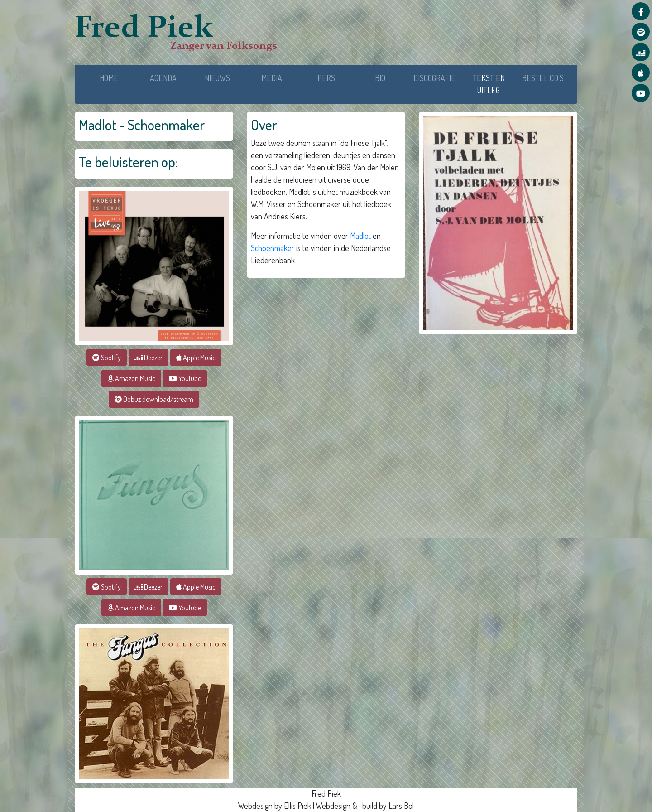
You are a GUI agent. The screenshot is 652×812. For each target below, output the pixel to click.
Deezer (149, 358)
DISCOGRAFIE (434, 78)
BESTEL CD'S (543, 78)
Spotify (107, 358)
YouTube (185, 378)
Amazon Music (131, 378)
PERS (326, 78)
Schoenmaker (273, 248)
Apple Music (196, 358)
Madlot (360, 236)
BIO (380, 78)
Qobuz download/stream (154, 399)
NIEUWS (217, 78)
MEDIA (272, 78)
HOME (109, 78)
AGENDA (163, 78)
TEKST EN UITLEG (494, 84)
